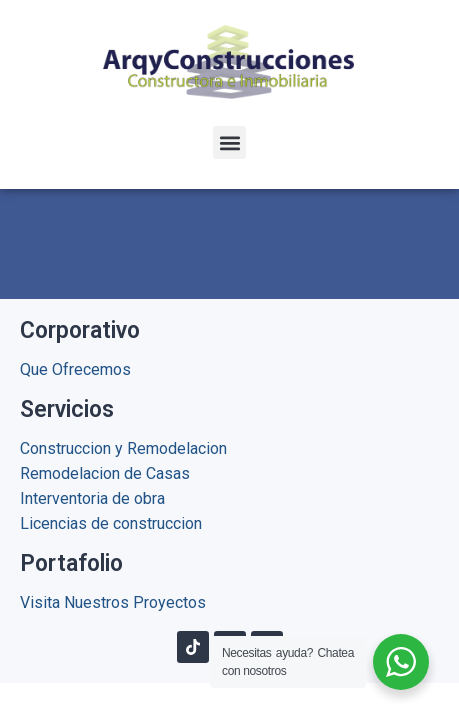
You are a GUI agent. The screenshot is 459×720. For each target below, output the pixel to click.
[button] (229, 142)
